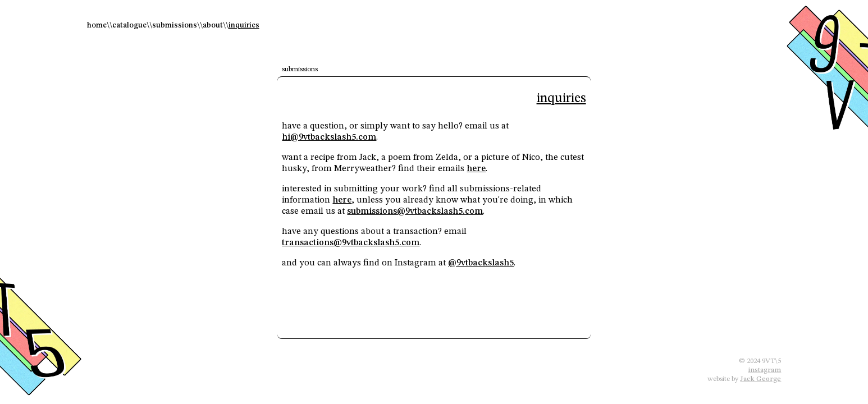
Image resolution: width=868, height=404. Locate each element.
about (213, 25)
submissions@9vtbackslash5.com (415, 212)
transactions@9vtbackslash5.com (351, 243)
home (97, 25)
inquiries (244, 25)
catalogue (129, 25)
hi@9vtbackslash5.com (329, 137)
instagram (764, 370)
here (476, 169)
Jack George (760, 379)
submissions (175, 25)
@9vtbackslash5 (481, 263)
